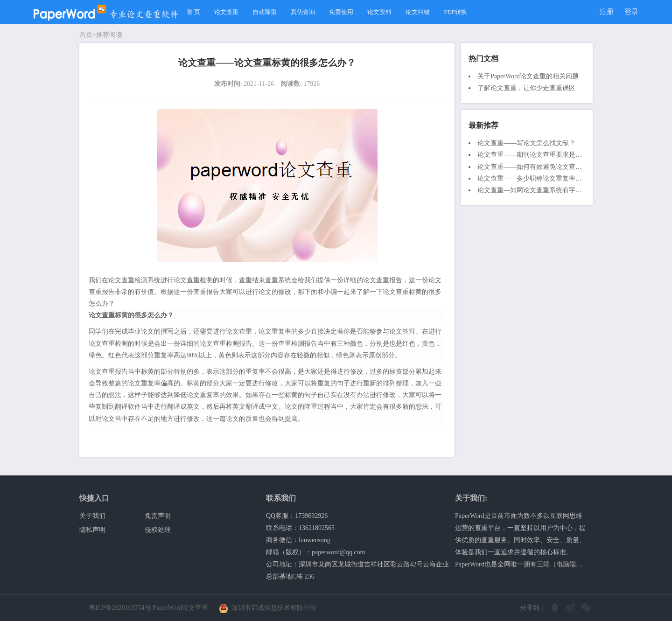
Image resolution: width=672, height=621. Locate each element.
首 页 (193, 12)
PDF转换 (455, 12)
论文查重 (226, 12)
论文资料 (379, 12)
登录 (631, 12)
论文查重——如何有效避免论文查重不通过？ (543, 167)
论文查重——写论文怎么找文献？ (526, 143)
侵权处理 (158, 530)
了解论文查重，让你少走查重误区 (526, 88)
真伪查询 (303, 12)
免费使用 (341, 12)
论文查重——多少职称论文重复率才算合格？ (543, 178)
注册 (607, 12)
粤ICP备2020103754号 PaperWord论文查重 (148, 608)
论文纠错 (418, 12)
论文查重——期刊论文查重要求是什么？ (536, 155)
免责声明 (158, 516)
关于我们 (92, 516)
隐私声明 (92, 530)
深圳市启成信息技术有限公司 (268, 608)
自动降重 (265, 12)
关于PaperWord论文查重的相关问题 (528, 76)
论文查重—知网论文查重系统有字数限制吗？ (543, 190)
